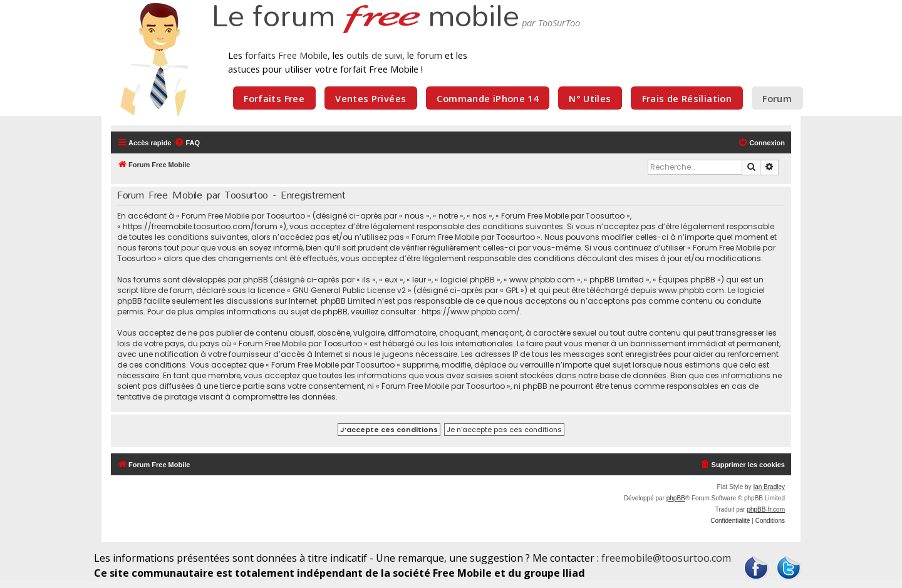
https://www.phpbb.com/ (471, 312)
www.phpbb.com (691, 290)
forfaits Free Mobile (286, 55)
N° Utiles (590, 98)
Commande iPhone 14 (487, 98)
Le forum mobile (365, 18)
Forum (777, 98)
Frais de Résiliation (687, 98)
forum (429, 55)
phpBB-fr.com (766, 509)
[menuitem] (187, 143)
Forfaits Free (274, 98)
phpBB (676, 498)
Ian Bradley (769, 487)
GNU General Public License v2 (349, 290)
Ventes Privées (371, 98)
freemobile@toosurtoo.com (666, 558)
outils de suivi (374, 55)
